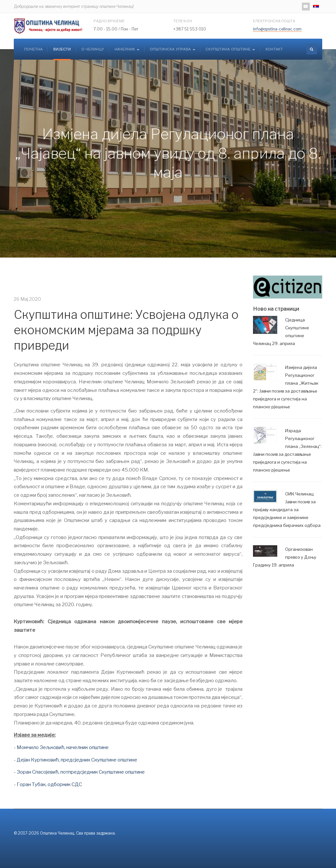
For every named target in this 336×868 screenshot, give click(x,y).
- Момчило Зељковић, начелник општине (61, 747)
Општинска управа (173, 49)
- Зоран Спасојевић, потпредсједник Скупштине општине (79, 772)
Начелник (127, 49)
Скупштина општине (230, 49)
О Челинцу (93, 49)
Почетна (33, 49)
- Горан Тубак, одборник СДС (48, 784)
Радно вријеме (109, 21)
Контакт (274, 49)
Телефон (183, 21)
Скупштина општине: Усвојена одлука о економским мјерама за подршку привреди (126, 330)
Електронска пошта (274, 21)
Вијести (62, 49)
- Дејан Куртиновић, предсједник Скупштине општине (75, 760)
